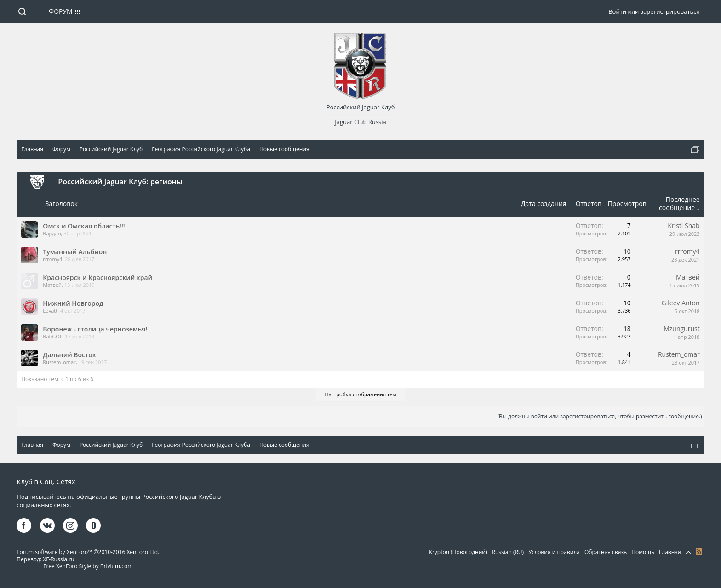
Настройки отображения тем (361, 394)
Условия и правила (554, 552)
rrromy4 (52, 259)
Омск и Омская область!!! (84, 226)
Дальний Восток (69, 355)
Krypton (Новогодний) (458, 552)
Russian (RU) (508, 552)
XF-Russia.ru (58, 559)
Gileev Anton (681, 303)
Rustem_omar (59, 362)
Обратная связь (606, 552)
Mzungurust (681, 328)
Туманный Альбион (75, 252)
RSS (699, 552)
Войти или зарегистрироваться (654, 11)
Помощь (643, 552)
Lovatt (50, 311)
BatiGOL (52, 336)
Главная (670, 552)
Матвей (52, 285)
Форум (61, 11)
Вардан (52, 233)
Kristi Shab (684, 225)
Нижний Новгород (73, 303)
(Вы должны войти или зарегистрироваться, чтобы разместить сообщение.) (599, 416)
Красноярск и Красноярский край (97, 277)
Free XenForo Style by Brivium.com (88, 566)
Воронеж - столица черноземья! (95, 329)
